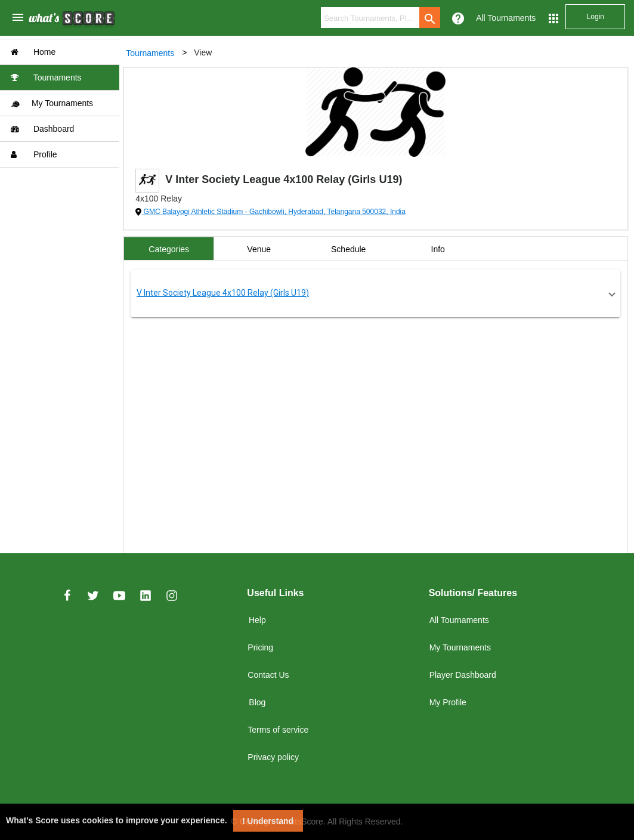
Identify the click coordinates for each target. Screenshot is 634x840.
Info (440, 249)
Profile (34, 154)
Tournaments (46, 78)
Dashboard (42, 129)
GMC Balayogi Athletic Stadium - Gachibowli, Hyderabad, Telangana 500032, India (276, 212)
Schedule (351, 249)
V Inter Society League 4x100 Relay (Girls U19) (225, 293)
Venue (261, 249)
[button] (377, 293)
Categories (171, 249)
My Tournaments (52, 103)
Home (33, 52)
